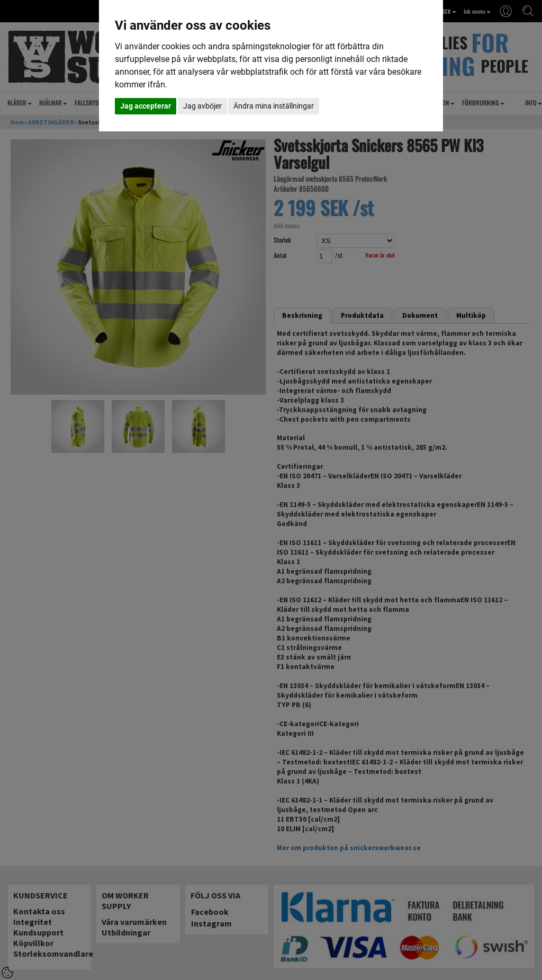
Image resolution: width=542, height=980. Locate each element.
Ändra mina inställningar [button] (274, 106)
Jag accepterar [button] (146, 106)
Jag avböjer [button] (202, 106)
